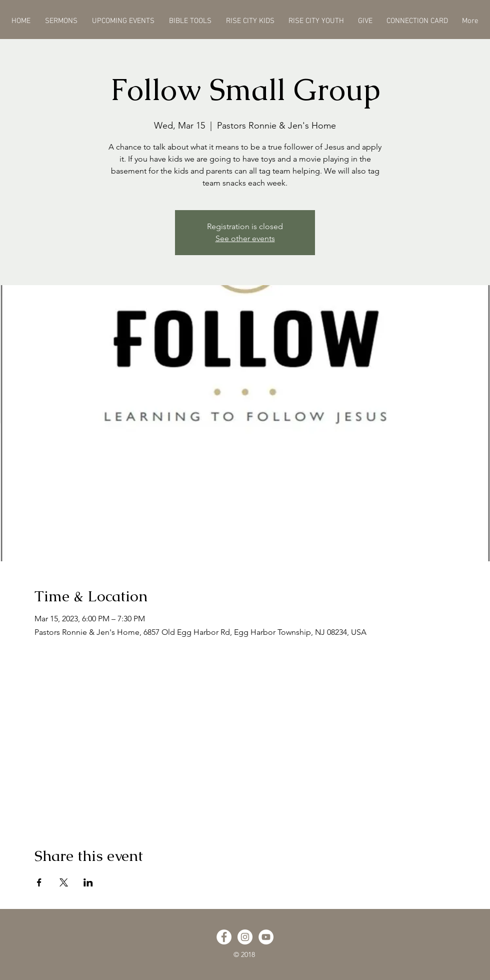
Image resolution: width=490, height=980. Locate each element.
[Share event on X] (64, 882)
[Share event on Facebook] (39, 882)
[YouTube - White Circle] (266, 937)
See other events (245, 238)
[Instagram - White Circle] (245, 937)
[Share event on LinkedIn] (88, 882)
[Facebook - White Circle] (224, 937)
